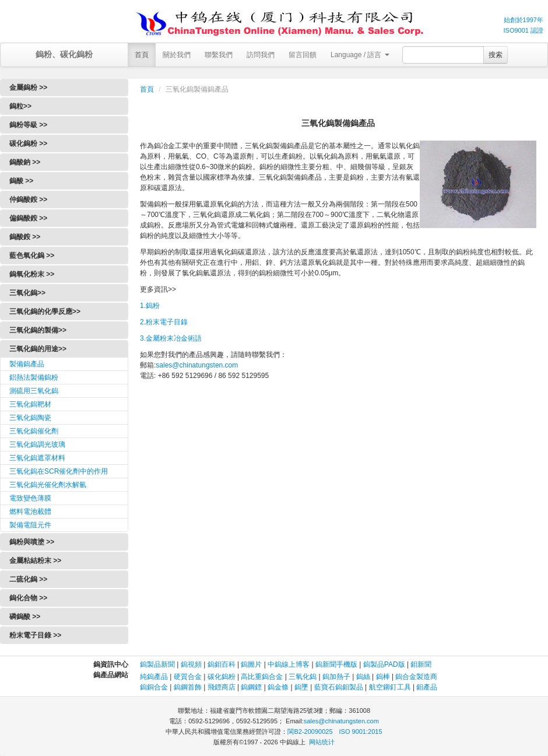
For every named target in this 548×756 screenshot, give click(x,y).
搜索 (496, 55)
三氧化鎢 (303, 677)
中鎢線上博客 (289, 664)
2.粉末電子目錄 (164, 322)
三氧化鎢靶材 (30, 404)
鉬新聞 (421, 664)
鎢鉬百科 (222, 664)
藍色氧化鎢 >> (32, 256)
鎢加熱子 (336, 677)
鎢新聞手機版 (336, 664)
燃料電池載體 (30, 512)
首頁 (142, 55)
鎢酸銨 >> (25, 237)
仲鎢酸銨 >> (28, 199)
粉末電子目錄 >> (35, 635)
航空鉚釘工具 (390, 687)
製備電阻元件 (30, 525)
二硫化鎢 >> (28, 579)
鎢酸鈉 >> (25, 162)
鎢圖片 (251, 664)
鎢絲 (363, 677)
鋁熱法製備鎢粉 (34, 377)
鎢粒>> (20, 106)
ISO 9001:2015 (361, 731)
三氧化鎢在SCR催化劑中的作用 (59, 471)
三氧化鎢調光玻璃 (37, 444)
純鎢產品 (154, 677)
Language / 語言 (360, 55)
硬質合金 (188, 677)
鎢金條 (278, 687)
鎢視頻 (191, 664)
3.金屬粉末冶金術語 (171, 338)
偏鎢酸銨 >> (28, 218)
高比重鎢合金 (262, 677)
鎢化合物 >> (28, 598)
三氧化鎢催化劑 (34, 431)
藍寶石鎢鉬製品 (339, 687)
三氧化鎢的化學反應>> (45, 311)
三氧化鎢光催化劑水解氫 (48, 485)
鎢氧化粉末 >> (32, 274)
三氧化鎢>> (27, 293)
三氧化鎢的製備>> (38, 330)
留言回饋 (303, 55)
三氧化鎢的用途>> (38, 349)
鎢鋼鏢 (251, 687)
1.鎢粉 (150, 306)
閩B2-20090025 (310, 731)
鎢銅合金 (154, 687)
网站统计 (322, 742)
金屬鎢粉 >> (28, 87)
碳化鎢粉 (222, 677)
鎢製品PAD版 (384, 664)
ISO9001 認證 (524, 30)
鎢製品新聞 (158, 664)
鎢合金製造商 (416, 677)
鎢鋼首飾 (188, 687)
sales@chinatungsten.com (197, 365)
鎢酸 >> (21, 181)
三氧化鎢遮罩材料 (37, 458)
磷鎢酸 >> (25, 617)
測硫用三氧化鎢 (34, 391)
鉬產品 (427, 687)
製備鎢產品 (27, 364)
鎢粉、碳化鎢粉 (64, 54)
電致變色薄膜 (30, 498)
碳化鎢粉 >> (28, 143)
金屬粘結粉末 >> (35, 561)
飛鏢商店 (222, 687)
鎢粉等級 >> (28, 125)
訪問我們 (261, 55)
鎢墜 (301, 687)
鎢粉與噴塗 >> (32, 542)
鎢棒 (383, 677)
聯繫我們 (219, 55)
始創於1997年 (524, 20)
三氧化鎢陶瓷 (30, 418)
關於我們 (177, 55)
